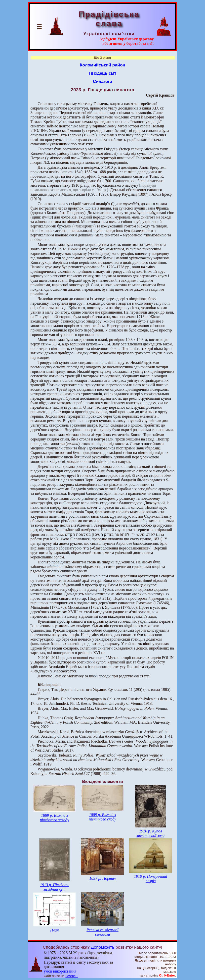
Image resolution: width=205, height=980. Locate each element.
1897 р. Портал (102, 878)
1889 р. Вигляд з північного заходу (55, 818)
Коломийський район (102, 65)
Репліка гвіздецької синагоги (102, 932)
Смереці (72, 976)
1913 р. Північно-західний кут (54, 887)
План (55, 930)
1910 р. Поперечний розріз (150, 879)
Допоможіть (103, 947)
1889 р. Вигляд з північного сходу (102, 817)
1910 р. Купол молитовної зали (150, 833)
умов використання (60, 971)
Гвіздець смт (102, 73)
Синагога (103, 81)
